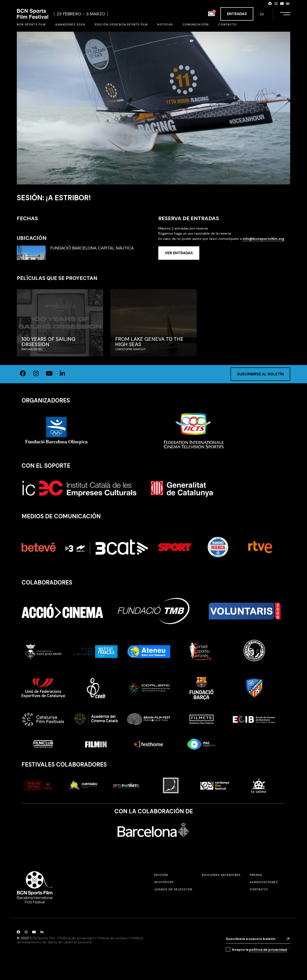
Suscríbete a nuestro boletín (252, 939)
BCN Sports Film (43, 938)
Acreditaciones (264, 882)
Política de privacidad (77, 938)
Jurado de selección (173, 889)
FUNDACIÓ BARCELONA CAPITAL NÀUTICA (92, 248)
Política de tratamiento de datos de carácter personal (80, 940)
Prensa (256, 875)
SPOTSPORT (164, 882)
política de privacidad (268, 950)
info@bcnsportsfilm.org (263, 239)
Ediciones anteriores (221, 875)
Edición (161, 875)
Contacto (259, 889)
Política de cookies (113, 938)
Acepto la (261, 950)
